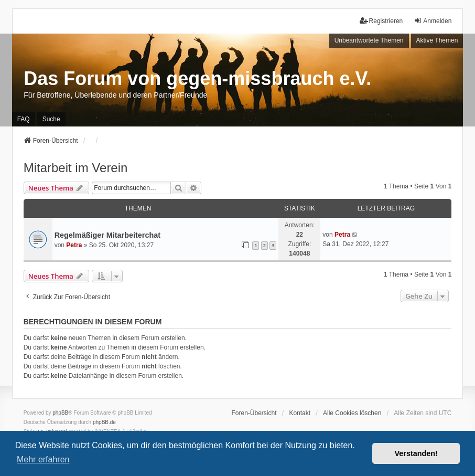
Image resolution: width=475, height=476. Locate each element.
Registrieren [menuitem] (381, 21)
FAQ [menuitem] (24, 119)
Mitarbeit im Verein (76, 168)
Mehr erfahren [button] (43, 459)
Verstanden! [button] (416, 453)
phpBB (60, 413)
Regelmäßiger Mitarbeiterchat (107, 235)
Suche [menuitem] (51, 119)
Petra (74, 245)
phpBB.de (104, 422)
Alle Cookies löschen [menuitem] (352, 413)
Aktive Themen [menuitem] (437, 40)
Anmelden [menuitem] (433, 21)
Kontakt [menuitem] (300, 413)
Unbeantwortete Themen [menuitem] (369, 40)
